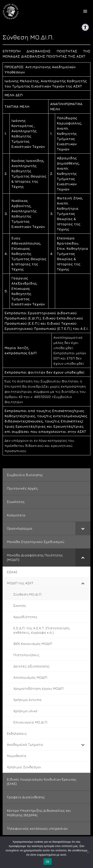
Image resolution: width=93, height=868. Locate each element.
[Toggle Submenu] (83, 528)
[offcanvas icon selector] (85, 12)
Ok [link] (47, 862)
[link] (85, 27)
